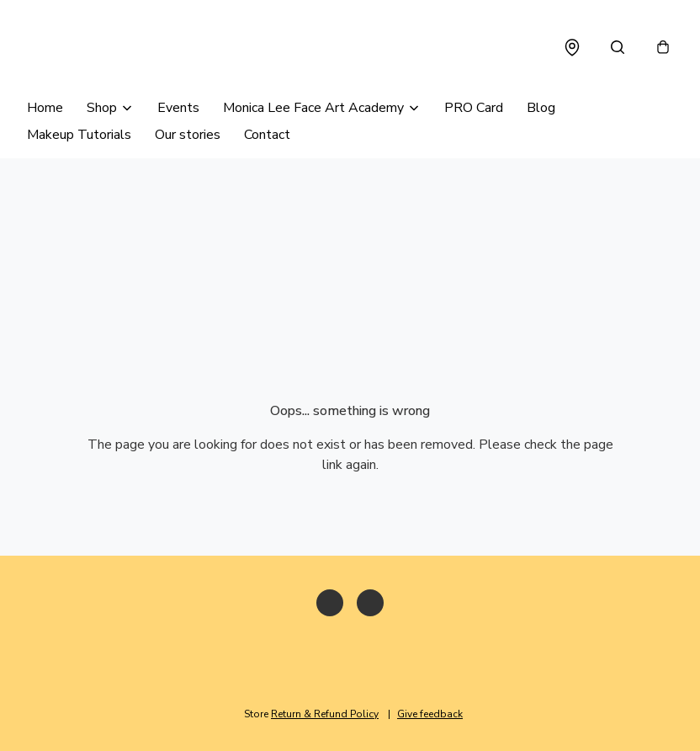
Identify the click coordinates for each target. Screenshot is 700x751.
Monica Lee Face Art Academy (313, 108)
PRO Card (474, 108)
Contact (267, 135)
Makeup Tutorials (79, 135)
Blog (541, 108)
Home (45, 108)
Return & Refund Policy (325, 714)
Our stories (188, 135)
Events (178, 108)
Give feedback (430, 714)
